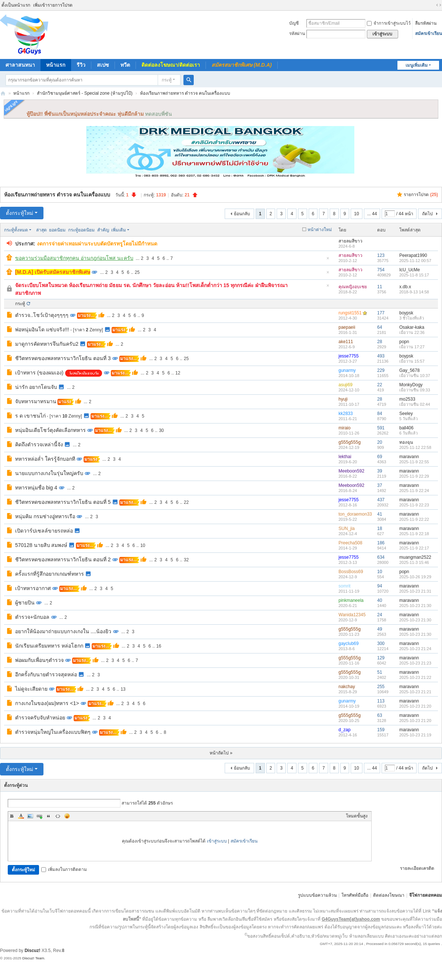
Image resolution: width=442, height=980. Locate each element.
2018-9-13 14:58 (414, 292)
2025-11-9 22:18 (414, 534)
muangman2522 (415, 557)
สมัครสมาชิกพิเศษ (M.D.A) (242, 65)
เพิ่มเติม (119, 230)
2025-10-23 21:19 (415, 735)
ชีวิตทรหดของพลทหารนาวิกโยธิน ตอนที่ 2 (63, 559)
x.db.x (405, 287)
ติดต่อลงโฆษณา (389, 895)
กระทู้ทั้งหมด (16, 230)
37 (380, 485)
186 (381, 543)
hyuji (343, 399)
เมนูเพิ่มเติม (417, 65)
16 (159, 646)
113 (381, 701)
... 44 (372, 214)
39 (380, 471)
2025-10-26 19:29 (415, 577)
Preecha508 (350, 543)
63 (380, 715)
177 (381, 313)
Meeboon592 (351, 471)
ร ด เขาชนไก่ (30, 416)
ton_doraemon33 (355, 514)
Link (39, 816)
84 (380, 414)
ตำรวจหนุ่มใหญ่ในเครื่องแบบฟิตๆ (53, 732)
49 (380, 629)
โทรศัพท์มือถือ (355, 895)
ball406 (406, 428)
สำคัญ (103, 230)
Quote (49, 816)
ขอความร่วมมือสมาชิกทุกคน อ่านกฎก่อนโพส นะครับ (74, 258)
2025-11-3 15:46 (414, 562)
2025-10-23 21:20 (415, 706)
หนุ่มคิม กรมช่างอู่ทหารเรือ (45, 516)
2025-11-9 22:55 (414, 462)
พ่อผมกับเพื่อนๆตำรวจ (39, 660)
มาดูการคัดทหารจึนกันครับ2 (47, 344)
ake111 (346, 342)
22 (380, 385)
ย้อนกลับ (242, 214)
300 (381, 644)
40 (380, 600)
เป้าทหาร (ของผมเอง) (39, 373)
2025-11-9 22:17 (414, 548)
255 (381, 687)
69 (380, 457)
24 (380, 615)
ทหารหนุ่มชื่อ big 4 (36, 488)
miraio (345, 428)
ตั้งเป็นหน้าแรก (16, 5)
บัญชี (294, 23)
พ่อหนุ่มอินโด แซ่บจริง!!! (42, 329)
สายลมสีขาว (350, 241)
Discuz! (33, 951)
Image (30, 816)
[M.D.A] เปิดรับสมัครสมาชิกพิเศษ (53, 272)
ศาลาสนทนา (20, 65)
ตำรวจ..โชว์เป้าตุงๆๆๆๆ (42, 315)
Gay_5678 (409, 370)
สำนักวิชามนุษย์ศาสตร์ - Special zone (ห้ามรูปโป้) (85, 93)
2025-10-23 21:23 (415, 663)
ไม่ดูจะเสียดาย (31, 689)
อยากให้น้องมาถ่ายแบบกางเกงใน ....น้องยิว (63, 631)
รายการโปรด (421, 195)
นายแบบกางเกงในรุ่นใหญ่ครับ (49, 473)
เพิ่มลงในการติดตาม (64, 869)
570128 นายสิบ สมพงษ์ (41, 545)
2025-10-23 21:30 (415, 606)
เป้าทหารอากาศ (33, 588)
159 (381, 730)
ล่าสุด (41, 230)
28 (380, 342)
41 (380, 514)
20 (380, 442)
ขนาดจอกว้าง (439, 5)
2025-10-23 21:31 (415, 591)
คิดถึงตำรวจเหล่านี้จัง (39, 444)
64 (380, 327)
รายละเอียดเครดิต (417, 868)
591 (381, 428)
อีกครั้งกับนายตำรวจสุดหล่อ (46, 674)
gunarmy (347, 370)
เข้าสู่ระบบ (217, 841)
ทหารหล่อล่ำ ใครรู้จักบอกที (45, 459)
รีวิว (81, 65)
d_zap (345, 730)
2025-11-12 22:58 (415, 447)
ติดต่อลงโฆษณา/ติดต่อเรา (171, 65)
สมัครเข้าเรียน (429, 34)
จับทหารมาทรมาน (36, 401)
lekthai (345, 457)
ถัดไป (427, 214)
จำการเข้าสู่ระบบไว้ (389, 23)
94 (380, 586)
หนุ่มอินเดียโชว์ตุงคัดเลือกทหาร (50, 430)
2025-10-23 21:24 (415, 649)
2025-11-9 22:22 (414, 519)
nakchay (347, 687)
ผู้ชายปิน (25, 603)
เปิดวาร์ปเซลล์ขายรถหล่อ (44, 531)
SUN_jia (347, 529)
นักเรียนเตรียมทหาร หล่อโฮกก (49, 646)
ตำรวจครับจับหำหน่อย (40, 718)
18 (380, 529)
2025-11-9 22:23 (414, 505)
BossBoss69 (351, 572)
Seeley (406, 414)
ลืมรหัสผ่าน (426, 23)
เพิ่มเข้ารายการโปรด (53, 5)
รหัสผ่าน (297, 34)
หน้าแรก (56, 65)
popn (404, 342)
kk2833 (346, 414)
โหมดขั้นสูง (357, 816)
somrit (345, 586)
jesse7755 (349, 356)
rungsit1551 (350, 313)
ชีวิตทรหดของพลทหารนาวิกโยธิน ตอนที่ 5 (63, 502)
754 (381, 270)
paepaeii (347, 327)
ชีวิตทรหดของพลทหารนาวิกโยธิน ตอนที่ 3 (63, 358)
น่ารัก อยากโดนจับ (36, 387)
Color (21, 816)
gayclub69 (349, 644)
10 (356, 214)
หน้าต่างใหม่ (320, 230)
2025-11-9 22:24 (414, 491)
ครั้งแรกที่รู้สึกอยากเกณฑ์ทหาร (50, 574)
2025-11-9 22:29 (414, 476)
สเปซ (103, 65)
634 (381, 557)
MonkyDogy (411, 385)
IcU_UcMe (410, 270)
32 (186, 560)
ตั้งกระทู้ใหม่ (20, 213)
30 (161, 430)
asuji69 (345, 385)
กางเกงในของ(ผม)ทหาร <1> (47, 703)
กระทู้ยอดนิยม (81, 230)
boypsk (406, 313)
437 (381, 500)
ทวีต (125, 65)
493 (381, 356)
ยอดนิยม (57, 230)
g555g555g (350, 442)
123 (381, 255)
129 (381, 658)
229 (381, 370)
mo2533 (407, 399)
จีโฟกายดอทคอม (426, 895)
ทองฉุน (406, 442)
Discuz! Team (33, 958)
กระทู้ (167, 80)
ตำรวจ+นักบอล (32, 617)
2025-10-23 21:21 (415, 692)
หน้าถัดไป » (221, 753)
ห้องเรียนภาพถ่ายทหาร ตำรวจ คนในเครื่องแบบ (185, 93)
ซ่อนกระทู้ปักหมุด (328, 260)
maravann (409, 457)
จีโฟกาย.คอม (3, 93)
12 (178, 373)
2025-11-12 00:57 (415, 261)
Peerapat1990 (413, 255)
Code (58, 816)
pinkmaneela (351, 600)
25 (137, 272)
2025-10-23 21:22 (415, 677)
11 (380, 287)
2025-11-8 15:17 (414, 275)
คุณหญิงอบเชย (353, 287)
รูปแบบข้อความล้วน (317, 895)
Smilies (67, 816)
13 (123, 689)
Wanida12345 (352, 615)
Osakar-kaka (412, 327)
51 (380, 672)
